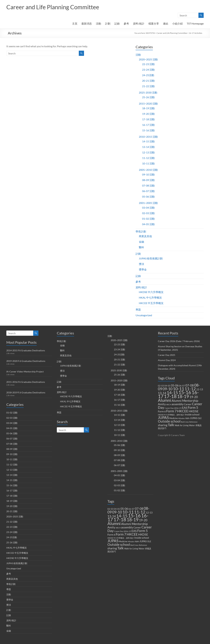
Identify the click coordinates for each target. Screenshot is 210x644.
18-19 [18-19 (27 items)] (133, 520)
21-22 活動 (148, 86)
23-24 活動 (148, 70)
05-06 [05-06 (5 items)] (124, 509)
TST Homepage (195, 23)
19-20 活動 (148, 114)
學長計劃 (141, 231)
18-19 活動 (148, 108)
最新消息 (87, 23)
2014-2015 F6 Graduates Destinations (26, 350)
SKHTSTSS (150, 33)
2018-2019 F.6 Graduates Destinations (26, 392)
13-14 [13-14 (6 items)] (112, 516)
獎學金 (143, 269)
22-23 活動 (148, 64)
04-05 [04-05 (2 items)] (117, 509)
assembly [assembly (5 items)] (127, 527)
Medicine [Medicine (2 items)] (123, 541)
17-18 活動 (148, 119)
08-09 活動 (148, 180)
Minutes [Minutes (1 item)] (131, 541)
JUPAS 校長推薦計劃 (151, 258)
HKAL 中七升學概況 (150, 297)
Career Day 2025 (167, 355)
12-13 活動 (148, 152)
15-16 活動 (148, 130)
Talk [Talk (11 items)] (121, 548)
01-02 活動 (148, 219)
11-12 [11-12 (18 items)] (140, 512)
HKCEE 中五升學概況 (151, 303)
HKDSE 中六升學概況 (151, 292)
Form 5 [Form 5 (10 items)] (142, 531)
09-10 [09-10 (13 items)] (117, 512)
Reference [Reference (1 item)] (143, 545)
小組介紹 (177, 23)
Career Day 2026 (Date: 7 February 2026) (179, 341)
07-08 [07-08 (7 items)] (139, 509)
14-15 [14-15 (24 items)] (122, 516)
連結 (166, 23)
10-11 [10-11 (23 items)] (128, 512)
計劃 (108, 23)
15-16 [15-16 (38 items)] (134, 516)
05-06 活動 (148, 197)
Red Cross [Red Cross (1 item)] (134, 545)
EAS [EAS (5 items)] (134, 531)
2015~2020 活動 (148, 103)
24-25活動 (148, 75)
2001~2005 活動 (148, 203)
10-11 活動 (148, 163)
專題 (138, 309)
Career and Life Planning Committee (53, 7)
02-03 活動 (148, 213)
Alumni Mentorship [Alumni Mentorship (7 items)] (134, 524)
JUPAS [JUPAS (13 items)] (113, 541)
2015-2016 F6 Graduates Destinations (26, 382)
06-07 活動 (148, 191)
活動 (98, 23)
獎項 (141, 264)
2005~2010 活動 (148, 170)
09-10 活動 (148, 174)
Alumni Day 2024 (167, 360)
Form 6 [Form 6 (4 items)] (111, 535)
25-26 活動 (148, 97)
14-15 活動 (148, 141)
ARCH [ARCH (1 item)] (118, 528)
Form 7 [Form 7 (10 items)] (121, 534)
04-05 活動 (148, 224)
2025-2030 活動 (148, 92)
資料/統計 (139, 23)
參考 (126, 23)
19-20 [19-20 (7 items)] (143, 520)
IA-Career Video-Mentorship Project (25, 372)
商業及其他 (145, 236)
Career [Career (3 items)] (137, 527)
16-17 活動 (148, 125)
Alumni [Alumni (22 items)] (114, 523)
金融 (141, 242)
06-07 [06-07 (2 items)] (131, 509)
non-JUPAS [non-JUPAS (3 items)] (141, 541)
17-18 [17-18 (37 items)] (120, 519)
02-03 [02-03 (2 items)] (110, 509)
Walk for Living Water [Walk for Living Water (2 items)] (134, 549)
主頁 (75, 23)
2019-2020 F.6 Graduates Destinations (26, 361)
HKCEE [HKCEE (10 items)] (132, 534)
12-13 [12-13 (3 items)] (149, 513)
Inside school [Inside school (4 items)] (142, 538)
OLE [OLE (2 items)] (149, 541)
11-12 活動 (148, 158)
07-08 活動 (148, 185)
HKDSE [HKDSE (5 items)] (143, 535)
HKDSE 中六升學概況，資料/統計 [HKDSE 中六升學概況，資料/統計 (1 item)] (121, 538)
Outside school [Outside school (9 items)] (119, 544)
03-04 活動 (148, 208)
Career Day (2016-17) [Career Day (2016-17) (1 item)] (123, 531)
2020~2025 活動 (148, 59)
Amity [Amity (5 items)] (111, 527)
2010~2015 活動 (148, 137)
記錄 (117, 23)
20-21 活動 (148, 81)
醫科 (141, 247)
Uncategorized (144, 315)
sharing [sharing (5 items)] (112, 548)
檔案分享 (154, 23)
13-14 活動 (148, 147)
